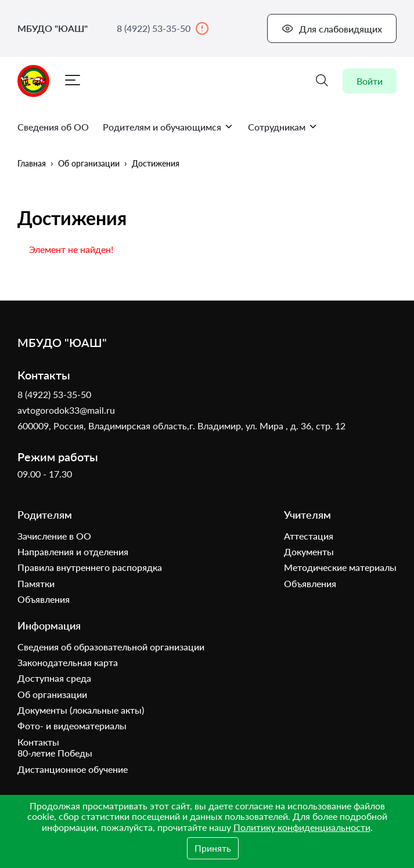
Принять (213, 848)
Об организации (89, 163)
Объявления (44, 599)
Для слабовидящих (332, 28)
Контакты (38, 742)
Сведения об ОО (53, 127)
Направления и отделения (73, 551)
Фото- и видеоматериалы (72, 726)
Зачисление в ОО (54, 536)
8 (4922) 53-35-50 (163, 28)
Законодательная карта (68, 662)
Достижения (156, 163)
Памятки (36, 583)
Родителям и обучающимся (168, 127)
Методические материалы (340, 567)
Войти (370, 81)
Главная (32, 163)
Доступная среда (54, 678)
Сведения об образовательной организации (111, 647)
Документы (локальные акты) (81, 710)
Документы (309, 551)
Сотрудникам (283, 127)
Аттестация (309, 536)
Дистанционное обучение (73, 769)
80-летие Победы (55, 753)
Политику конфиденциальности (302, 827)
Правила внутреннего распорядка (90, 567)
